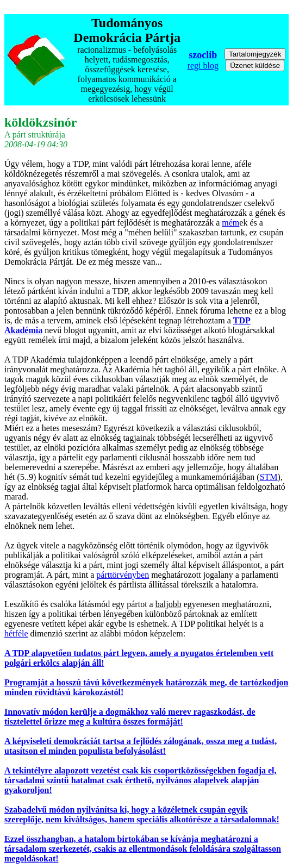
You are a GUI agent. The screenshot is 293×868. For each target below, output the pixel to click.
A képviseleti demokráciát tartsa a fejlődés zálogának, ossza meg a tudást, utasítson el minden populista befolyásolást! (141, 746)
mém (230, 223)
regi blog (203, 65)
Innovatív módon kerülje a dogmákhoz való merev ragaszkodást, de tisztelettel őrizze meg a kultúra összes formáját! (130, 717)
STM (269, 477)
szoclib (203, 55)
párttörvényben (123, 575)
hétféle (16, 633)
